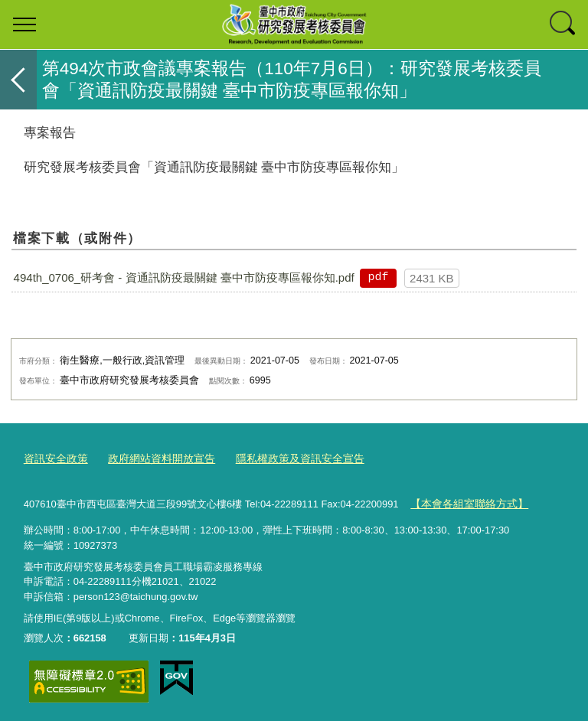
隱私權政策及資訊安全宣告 (283, 458)
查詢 (563, 24)
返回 (18, 80)
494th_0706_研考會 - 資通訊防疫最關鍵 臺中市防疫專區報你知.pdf (184, 277)
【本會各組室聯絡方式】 (465, 501)
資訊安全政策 (54, 458)
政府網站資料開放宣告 (153, 458)
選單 (24, 24)
